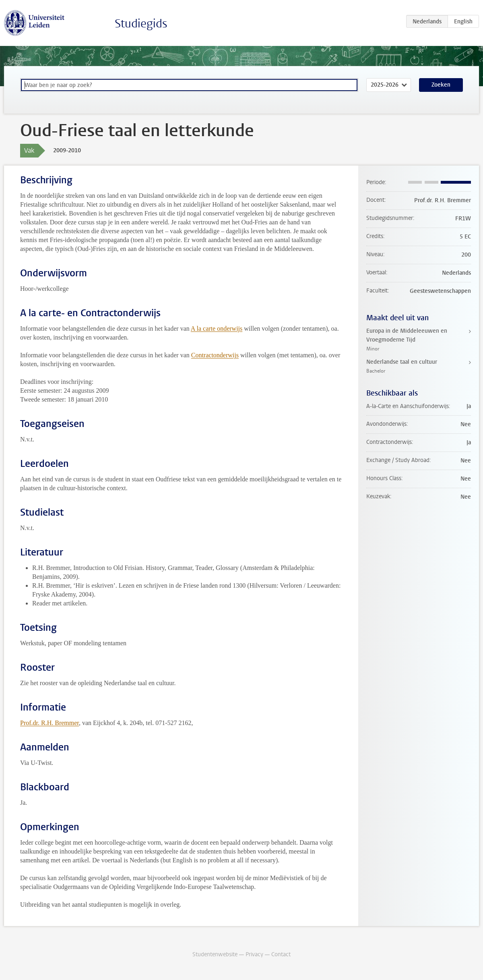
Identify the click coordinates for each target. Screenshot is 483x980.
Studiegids (141, 24)
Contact (281, 954)
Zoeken (441, 85)
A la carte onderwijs (217, 328)
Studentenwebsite (215, 954)
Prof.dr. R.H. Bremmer (50, 723)
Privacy (254, 954)
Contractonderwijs (215, 355)
